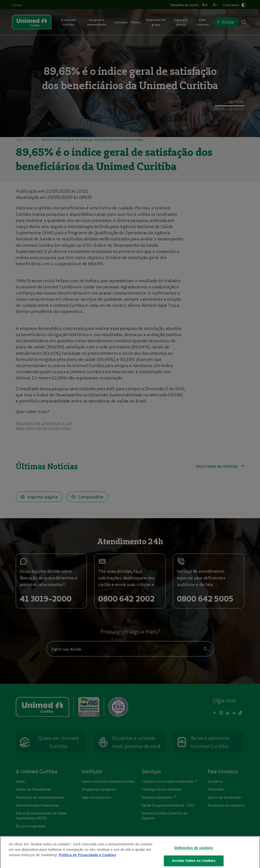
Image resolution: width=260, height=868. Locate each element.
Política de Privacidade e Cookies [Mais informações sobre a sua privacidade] (87, 859)
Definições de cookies (194, 852)
